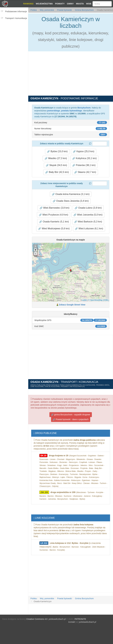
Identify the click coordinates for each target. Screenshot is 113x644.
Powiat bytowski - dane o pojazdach (71, 419)
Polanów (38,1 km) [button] (84, 165)
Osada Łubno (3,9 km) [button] (88, 208)
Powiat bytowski (64, 10)
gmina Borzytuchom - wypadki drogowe (71, 415)
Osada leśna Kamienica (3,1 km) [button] (71, 194)
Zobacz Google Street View (72, 305)
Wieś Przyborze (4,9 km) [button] (54, 215)
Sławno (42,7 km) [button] (85, 172)
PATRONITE (80, 619)
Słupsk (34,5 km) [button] (56, 165)
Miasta (80, 4)
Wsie (89, 4)
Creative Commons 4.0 (37, 619)
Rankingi (28, 4)
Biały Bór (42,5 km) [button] (57, 172)
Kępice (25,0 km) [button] (83, 151)
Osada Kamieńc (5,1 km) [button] (54, 222)
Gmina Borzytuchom (84, 10)
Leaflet (84, 300)
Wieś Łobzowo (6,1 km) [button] (89, 229)
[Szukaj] (102, 4)
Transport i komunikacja (16, 18)
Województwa (44, 4)
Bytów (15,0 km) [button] (57, 151)
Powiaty (60, 4)
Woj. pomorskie (47, 10)
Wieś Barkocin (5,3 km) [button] (88, 222)
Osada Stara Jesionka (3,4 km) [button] (71, 201)
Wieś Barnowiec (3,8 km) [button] (54, 208)
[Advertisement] (15, 39)
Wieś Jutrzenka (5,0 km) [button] (88, 215)
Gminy (70, 4)
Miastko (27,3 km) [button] (56, 158)
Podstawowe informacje (16, 11)
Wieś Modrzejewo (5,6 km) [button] (54, 229)
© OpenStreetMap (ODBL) (99, 300)
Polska (34, 10)
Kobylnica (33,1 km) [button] (84, 158)
